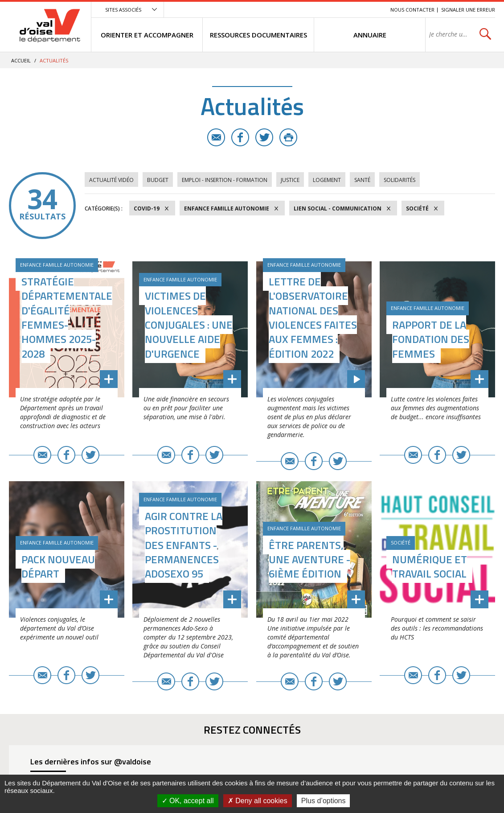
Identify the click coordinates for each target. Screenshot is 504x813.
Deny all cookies (258, 801)
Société (417, 208)
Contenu (342, 10)
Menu (319, 10)
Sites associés (123, 10)
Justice (290, 180)
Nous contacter (412, 10)
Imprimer (288, 137)
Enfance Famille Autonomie (227, 208)
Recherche (371, 10)
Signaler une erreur (468, 10)
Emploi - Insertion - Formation (225, 180)
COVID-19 (147, 208)
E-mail (216, 137)
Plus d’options (324, 801)
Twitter (264, 137)
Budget (158, 180)
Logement (327, 180)
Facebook (240, 137)
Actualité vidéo (111, 180)
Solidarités (400, 180)
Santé (362, 180)
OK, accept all (188, 801)
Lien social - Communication (338, 208)
